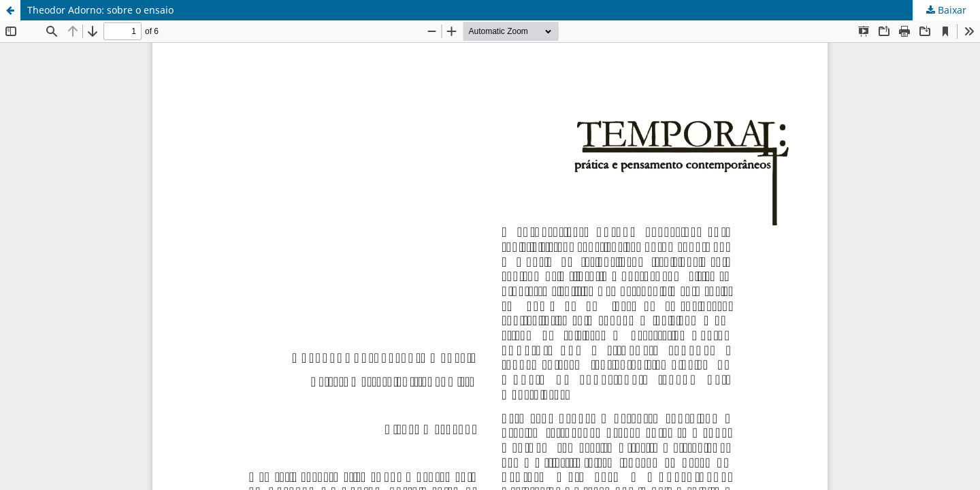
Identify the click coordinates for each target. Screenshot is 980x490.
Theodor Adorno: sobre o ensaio (100, 10)
